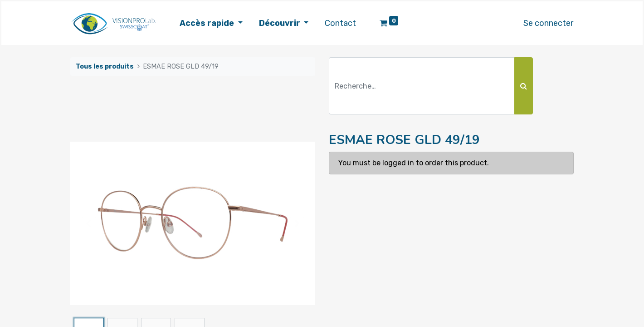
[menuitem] (344, 23)
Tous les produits (105, 67)
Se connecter (545, 23)
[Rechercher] (524, 86)
